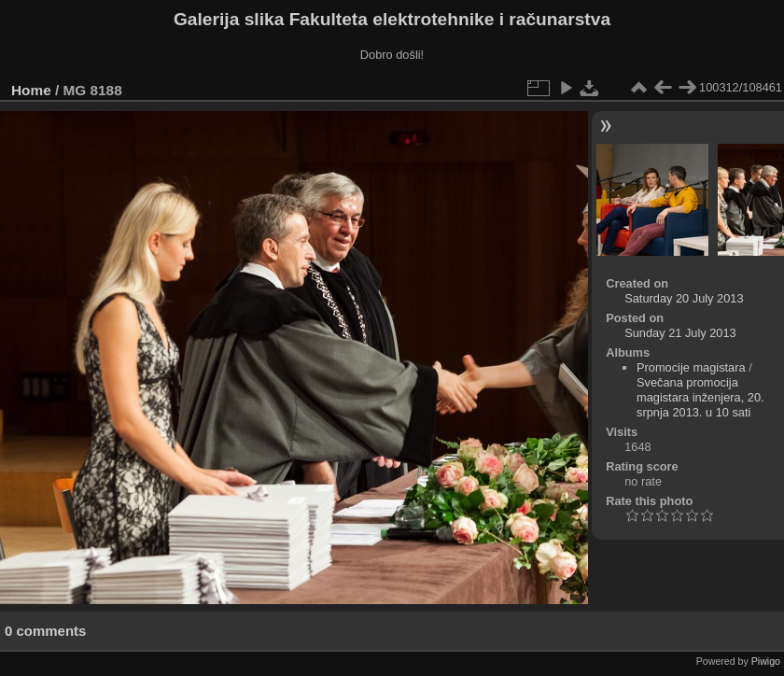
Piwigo (766, 661)
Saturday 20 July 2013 (684, 298)
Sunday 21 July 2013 (680, 333)
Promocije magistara (691, 367)
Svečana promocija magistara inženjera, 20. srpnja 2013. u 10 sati (700, 397)
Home (31, 90)
